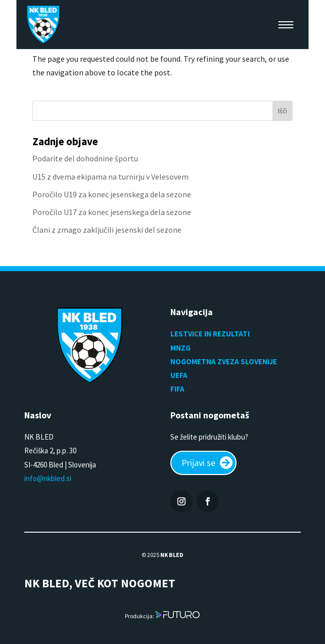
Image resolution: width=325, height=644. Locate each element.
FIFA (177, 389)
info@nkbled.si (48, 478)
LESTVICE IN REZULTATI (211, 334)
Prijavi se (198, 463)
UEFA (179, 375)
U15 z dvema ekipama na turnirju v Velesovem (110, 177)
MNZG (180, 348)
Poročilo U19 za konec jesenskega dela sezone (112, 194)
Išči (283, 111)
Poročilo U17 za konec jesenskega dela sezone (112, 212)
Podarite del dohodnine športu (85, 158)
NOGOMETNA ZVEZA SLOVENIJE (224, 361)
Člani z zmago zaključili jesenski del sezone (107, 230)
